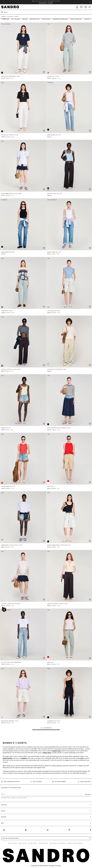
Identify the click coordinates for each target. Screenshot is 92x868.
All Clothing (16, 19)
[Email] (46, 794)
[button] (77, 7)
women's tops (57, 751)
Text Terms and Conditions (58, 843)
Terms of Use (23, 843)
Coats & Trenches (76, 19)
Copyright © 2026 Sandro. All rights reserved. (46, 866)
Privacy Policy (33, 843)
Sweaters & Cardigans (60, 19)
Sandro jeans (47, 753)
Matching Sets (35, 19)
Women (4, 16)
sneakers (24, 758)
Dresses (25, 19)
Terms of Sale (13, 843)
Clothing (10, 16)
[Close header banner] (90, 2)
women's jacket (7, 758)
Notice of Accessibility (75, 843)
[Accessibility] (4, 610)
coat (82, 758)
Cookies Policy (43, 843)
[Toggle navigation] (90, 7)
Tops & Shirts (46, 19)
